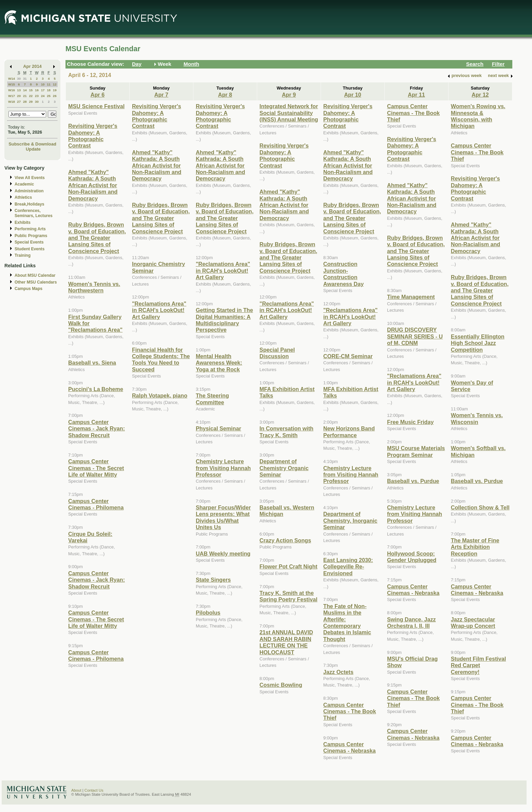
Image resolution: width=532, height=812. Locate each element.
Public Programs (31, 236)
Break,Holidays (30, 204)
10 (43, 84)
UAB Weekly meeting (223, 554)
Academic (24, 184)
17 (43, 90)
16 (37, 90)
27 (19, 102)
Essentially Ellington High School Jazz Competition (478, 343)
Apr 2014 (32, 66)
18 (49, 90)
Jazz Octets (338, 672)
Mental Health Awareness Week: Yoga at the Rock (219, 363)
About (76, 790)
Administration (29, 191)
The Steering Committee (212, 399)
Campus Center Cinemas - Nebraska (349, 747)
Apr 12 (480, 95)
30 (19, 79)
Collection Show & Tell (480, 507)
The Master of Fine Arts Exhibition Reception (475, 547)
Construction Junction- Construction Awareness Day (344, 274)
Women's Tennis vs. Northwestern (94, 287)
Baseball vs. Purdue (413, 481)
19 (55, 90)
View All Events (30, 178)
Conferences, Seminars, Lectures (34, 213)
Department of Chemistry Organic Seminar (284, 468)
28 (25, 102)
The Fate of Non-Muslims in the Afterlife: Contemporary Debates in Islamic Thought (347, 623)
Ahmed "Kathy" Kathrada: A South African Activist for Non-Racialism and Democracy (93, 185)
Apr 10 (353, 95)
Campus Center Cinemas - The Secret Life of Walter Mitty (96, 468)
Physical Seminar (218, 428)
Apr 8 (225, 95)
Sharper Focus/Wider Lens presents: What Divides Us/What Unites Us (223, 517)
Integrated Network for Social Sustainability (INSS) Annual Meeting (289, 113)
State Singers (213, 580)
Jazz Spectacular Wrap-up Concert (473, 623)
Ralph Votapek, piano (160, 395)
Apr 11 (416, 95)
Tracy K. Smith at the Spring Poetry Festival (289, 596)
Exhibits (23, 223)
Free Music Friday (410, 422)
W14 (12, 79)
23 (37, 96)
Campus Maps (28, 289)
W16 (12, 90)
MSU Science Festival (96, 106)
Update (33, 149)
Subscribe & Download (32, 144)
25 (49, 96)
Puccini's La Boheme (96, 389)
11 (49, 84)
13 (19, 90)
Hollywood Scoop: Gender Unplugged (412, 557)
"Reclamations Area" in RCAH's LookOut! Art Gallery (159, 310)
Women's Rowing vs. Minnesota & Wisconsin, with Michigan (478, 116)
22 (31, 96)
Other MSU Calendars (36, 282)
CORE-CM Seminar (348, 356)
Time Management (411, 297)
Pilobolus (208, 613)
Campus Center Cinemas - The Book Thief (350, 711)
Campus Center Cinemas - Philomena (96, 504)
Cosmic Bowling (281, 685)
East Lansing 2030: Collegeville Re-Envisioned (348, 567)
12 (55, 84)
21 (25, 96)
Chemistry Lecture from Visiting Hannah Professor (223, 468)
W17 (12, 96)
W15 (12, 84)
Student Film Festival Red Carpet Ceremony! (479, 665)
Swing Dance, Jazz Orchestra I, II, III (412, 623)
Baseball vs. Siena (92, 363)
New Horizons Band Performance (349, 432)
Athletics (23, 197)
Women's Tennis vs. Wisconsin (477, 418)
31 (25, 79)
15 (31, 90)
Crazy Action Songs (285, 540)
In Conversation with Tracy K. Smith (287, 432)
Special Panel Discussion (277, 353)
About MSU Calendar (35, 275)
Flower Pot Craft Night (289, 566)
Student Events (30, 249)
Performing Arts (30, 229)
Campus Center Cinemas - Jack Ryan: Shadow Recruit (97, 429)
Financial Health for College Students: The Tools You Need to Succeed (161, 360)
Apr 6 (98, 95)
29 (31, 102)
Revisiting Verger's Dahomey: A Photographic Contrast (93, 136)
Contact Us (94, 790)
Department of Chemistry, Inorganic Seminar (350, 520)
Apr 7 (161, 95)
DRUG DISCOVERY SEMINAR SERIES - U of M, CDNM (415, 336)
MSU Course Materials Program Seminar (416, 451)
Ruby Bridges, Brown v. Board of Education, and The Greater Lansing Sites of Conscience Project (97, 238)
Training (23, 255)
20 (19, 96)
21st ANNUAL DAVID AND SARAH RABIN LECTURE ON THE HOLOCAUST (286, 642)
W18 (12, 102)
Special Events (29, 242)
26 (55, 96)
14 (25, 90)
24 (43, 96)
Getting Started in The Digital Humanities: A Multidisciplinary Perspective (224, 320)
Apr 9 (289, 95)
